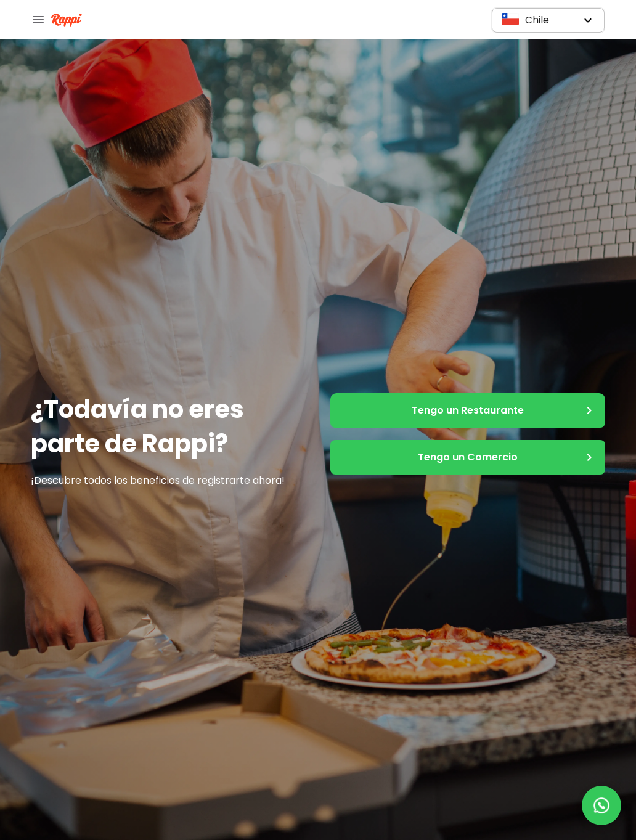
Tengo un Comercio (468, 457)
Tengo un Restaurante (468, 410)
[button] (548, 20)
